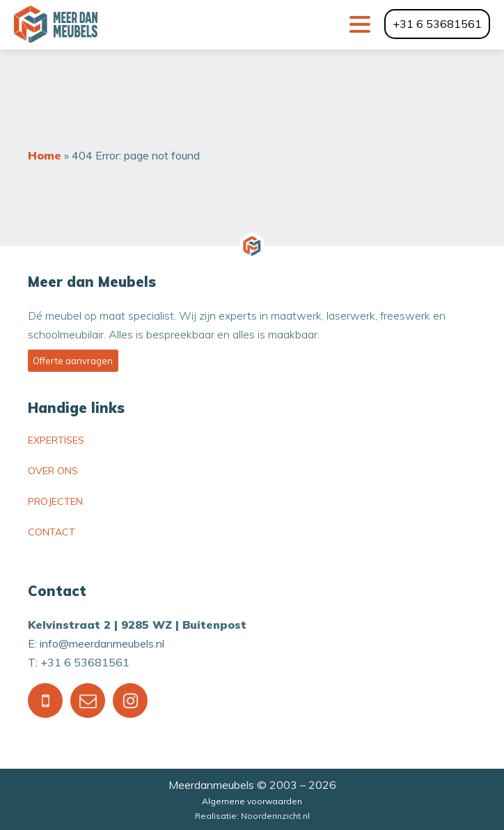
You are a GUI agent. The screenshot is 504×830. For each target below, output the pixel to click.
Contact (52, 532)
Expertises (56, 440)
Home (45, 155)
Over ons (53, 471)
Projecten (55, 501)
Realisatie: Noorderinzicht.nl (252, 816)
